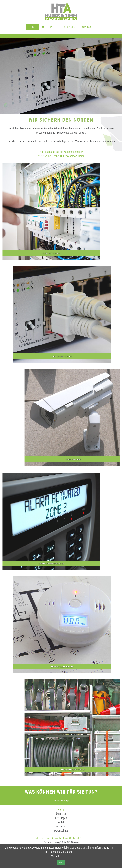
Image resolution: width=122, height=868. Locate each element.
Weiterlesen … (59, 856)
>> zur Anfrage (61, 800)
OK (61, 862)
